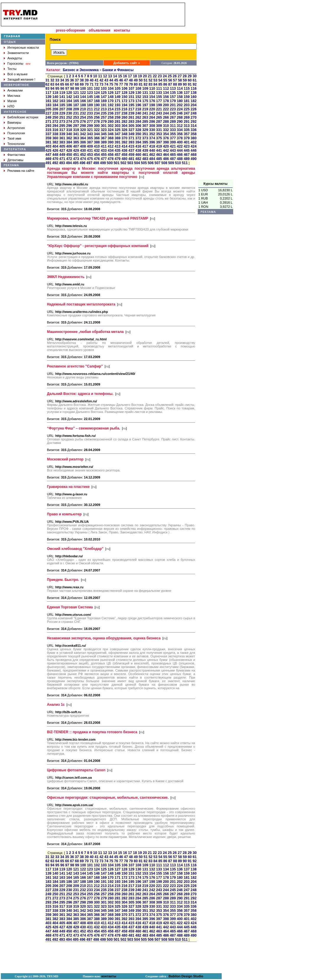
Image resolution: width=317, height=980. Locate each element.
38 (82, 80)
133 (159, 93)
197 (145, 105)
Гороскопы (15, 63)
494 (69, 163)
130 (138, 93)
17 (130, 76)
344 (97, 134)
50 (141, 80)
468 (194, 155)
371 (131, 138)
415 (131, 146)
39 (87, 80)
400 (180, 142)
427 (62, 151)
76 (116, 84)
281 (117, 122)
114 (180, 89)
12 (105, 76)
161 (48, 101)
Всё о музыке (17, 74)
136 (180, 93)
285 (145, 122)
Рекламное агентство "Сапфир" (75, 366)
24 (165, 76)
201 (173, 105)
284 (138, 122)
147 (104, 97)
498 (96, 163)
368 (111, 138)
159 (187, 97)
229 (62, 113)
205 (48, 109)
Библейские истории (23, 117)
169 (104, 101)
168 (97, 101)
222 (166, 109)
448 (55, 155)
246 (180, 113)
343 (90, 134)
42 (101, 80)
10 (95, 76)
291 (187, 122)
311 (173, 126)
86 (165, 84)
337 (48, 134)
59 (185, 80)
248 (194, 113)
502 (123, 163)
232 (83, 113)
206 (55, 109)
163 (62, 101)
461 (145, 155)
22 (155, 76)
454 (97, 155)
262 (138, 117)
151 (131, 97)
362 (69, 138)
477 (104, 159)
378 (180, 138)
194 (125, 105)
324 (111, 130)
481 (131, 159)
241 (145, 113)
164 (69, 101)
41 (96, 80)
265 (159, 117)
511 (185, 163)
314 (194, 126)
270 (194, 117)
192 (111, 105)
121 (76, 93)
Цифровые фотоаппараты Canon (76, 770)
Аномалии (15, 90)
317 (62, 130)
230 (69, 113)
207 (62, 109)
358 (194, 134)
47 (126, 80)
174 (138, 101)
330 (152, 130)
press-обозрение (70, 30)
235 (104, 113)
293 (48, 126)
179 (173, 101)
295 (62, 126)
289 (173, 122)
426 (55, 151)
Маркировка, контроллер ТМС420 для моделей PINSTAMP (98, 218)
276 (83, 122)
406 (69, 146)
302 (111, 126)
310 (166, 126)
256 (97, 117)
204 (194, 105)
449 (62, 155)
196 (138, 105)
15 (120, 76)
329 (145, 130)
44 (111, 80)
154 (152, 97)
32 (52, 80)
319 (76, 130)
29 (190, 76)
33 (57, 80)
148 (111, 97)
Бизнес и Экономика (81, 70)
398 (166, 142)
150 (125, 97)
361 (62, 138)
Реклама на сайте (21, 171)
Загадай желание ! (21, 79)
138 (194, 93)
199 (159, 105)
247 (187, 113)
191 (104, 105)
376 (166, 138)
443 (173, 151)
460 (138, 155)
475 (90, 159)
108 (138, 89)
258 (111, 117)
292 (194, 122)
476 (97, 159)
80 (136, 84)
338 (55, 134)
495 (76, 163)
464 (166, 155)
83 (150, 84)
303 (117, 126)
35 (67, 80)
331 (159, 130)
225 (187, 109)
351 (145, 134)
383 (62, 142)
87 (170, 84)
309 (159, 126)
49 (136, 80)
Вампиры (14, 122)
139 (48, 97)
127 (117, 93)
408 (83, 146)
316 (55, 130)
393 (131, 142)
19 (140, 76)
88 (175, 84)
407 (76, 146)
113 (173, 89)
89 (180, 84)
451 (76, 155)
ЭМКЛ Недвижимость (66, 277)
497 (89, 163)
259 (117, 117)
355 (173, 134)
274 (69, 122)
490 (194, 159)
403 (48, 146)
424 (194, 146)
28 (185, 76)
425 (48, 151)
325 (117, 130)
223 (173, 109)
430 (83, 151)
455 (104, 155)
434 (111, 151)
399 (173, 142)
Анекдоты (15, 58)
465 (173, 155)
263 (145, 117)
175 (145, 101)
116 (194, 89)
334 (180, 130)
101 (90, 89)
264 (152, 117)
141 (62, 97)
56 (170, 80)
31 (47, 80)
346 (111, 134)
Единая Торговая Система (70, 607)
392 (125, 142)
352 (152, 134)
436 (125, 151)
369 (117, 138)
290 (180, 122)
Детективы (15, 160)
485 (159, 159)
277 (90, 122)
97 (67, 89)
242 (152, 113)
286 (152, 122)
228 (55, 113)
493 (62, 163)
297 (76, 126)
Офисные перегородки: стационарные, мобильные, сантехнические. (108, 798)
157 (173, 97)
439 (145, 151)
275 (76, 122)
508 (164, 163)
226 (194, 109)
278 (97, 122)
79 (131, 84)
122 (83, 93)
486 (166, 159)
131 (145, 93)
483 (145, 159)
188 (83, 105)
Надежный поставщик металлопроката (81, 304)
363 (76, 138)
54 (160, 80)
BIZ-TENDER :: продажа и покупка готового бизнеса (92, 732)
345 (104, 134)
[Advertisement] (215, 91)
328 (138, 130)
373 (145, 138)
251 (62, 117)
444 (180, 151)
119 (62, 93)
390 (111, 142)
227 (48, 113)
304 (125, 126)
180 (180, 101)
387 (90, 142)
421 (173, 146)
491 (48, 163)
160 (194, 97)
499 (103, 163)
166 (83, 101)
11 (100, 76)
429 (76, 151)
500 (110, 163)
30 (195, 76)
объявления (99, 30)
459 (131, 155)
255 (90, 117)
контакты (122, 30)
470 (55, 159)
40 (92, 80)
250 (55, 117)
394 (138, 142)
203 (187, 105)
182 (194, 101)
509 (171, 163)
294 (55, 126)
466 (180, 155)
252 (69, 117)
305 (131, 126)
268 (180, 117)
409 (90, 146)
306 (138, 126)
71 (92, 84)
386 (83, 142)
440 (152, 151)
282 (125, 122)
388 (97, 142)
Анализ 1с (56, 705)
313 (187, 126)
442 (166, 151)
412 (111, 146)
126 (111, 93)
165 (76, 101)
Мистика (14, 96)
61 (195, 80)
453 (90, 155)
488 (180, 159)
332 (166, 130)
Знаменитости (18, 53)
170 (111, 101)
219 (145, 109)
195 (131, 105)
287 (159, 122)
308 (152, 126)
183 (48, 105)
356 (180, 134)
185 (62, 105)
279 (104, 122)
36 (72, 80)
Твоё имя (14, 138)
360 (55, 138)
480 (125, 159)
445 (187, 151)
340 (69, 134)
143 (76, 97)
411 (104, 146)
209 (76, 109)
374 (152, 138)
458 (125, 155)
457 (117, 155)
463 (159, 155)
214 (111, 109)
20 (145, 76)
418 (152, 146)
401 (187, 142)
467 (187, 155)
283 (131, 122)
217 (131, 109)
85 (160, 84)
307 (145, 126)
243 (159, 113)
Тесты (12, 69)
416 (138, 146)
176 (152, 101)
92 (195, 84)
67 (72, 84)
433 (104, 151)
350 (138, 134)
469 (48, 159)
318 (69, 130)
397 (159, 142)
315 (48, 130)
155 (159, 97)
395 (145, 142)
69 (82, 84)
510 (178, 163)
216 (125, 109)
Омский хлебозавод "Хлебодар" (75, 549)
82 (146, 84)
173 (131, 101)
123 (90, 93)
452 (83, 155)
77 (121, 84)
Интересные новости (23, 48)
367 (104, 138)
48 (131, 80)
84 (155, 84)
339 (62, 134)
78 (126, 84)
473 (76, 159)
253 (76, 117)
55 (165, 80)
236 (111, 113)
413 (117, 146)
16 (125, 76)
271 (48, 122)
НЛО (11, 106)
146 (97, 97)
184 (55, 105)
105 (117, 89)
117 (48, 93)
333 (173, 130)
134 (166, 93)
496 (82, 163)
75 (111, 84)
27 (180, 76)
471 (62, 159)
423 (187, 146)
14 (115, 76)
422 (180, 146)
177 (159, 101)
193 (117, 105)
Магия (12, 101)
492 (55, 163)
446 (194, 151)
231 (76, 113)
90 (185, 84)
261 (131, 117)
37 (77, 80)
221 (159, 109)
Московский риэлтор (65, 459)
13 (110, 76)
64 (57, 84)
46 (121, 80)
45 (116, 80)
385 (76, 142)
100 (83, 89)
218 (138, 109)
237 (117, 113)
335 (187, 130)
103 (104, 89)
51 (146, 80)
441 (159, 151)
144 (83, 97)
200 (166, 105)
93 (47, 89)
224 (180, 109)
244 (166, 113)
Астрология (16, 128)
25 (170, 76)
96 (62, 89)
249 (48, 117)
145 (90, 97)
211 (90, 109)
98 (72, 89)
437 (131, 151)
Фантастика (16, 155)
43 (106, 80)
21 (150, 76)
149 (117, 97)
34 (62, 80)
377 (173, 138)
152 (138, 97)
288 (166, 122)
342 (83, 134)
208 (69, 109)
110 (152, 89)
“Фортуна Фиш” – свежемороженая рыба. (84, 428)
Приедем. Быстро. (63, 580)
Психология (16, 133)
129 (131, 93)
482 (138, 159)
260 (125, 117)
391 (117, 142)
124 (97, 93)
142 (69, 97)
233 (90, 113)
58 (180, 80)
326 (125, 130)
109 (145, 89)
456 (111, 155)
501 (117, 163)
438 (138, 151)
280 (111, 122)
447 (48, 155)
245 (173, 113)
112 (166, 89)
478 (111, 159)
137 (187, 93)
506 (151, 163)
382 (55, 142)
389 (104, 142)
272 (55, 122)
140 (55, 97)
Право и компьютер (64, 514)
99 (77, 89)
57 (175, 80)
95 (57, 89)
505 (144, 163)
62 (47, 84)
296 (69, 126)
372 (138, 138)
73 (101, 84)
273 (62, 122)
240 (138, 113)
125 (104, 93)
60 (190, 80)
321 (90, 130)
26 (175, 76)
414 (125, 146)
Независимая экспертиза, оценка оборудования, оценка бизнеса (104, 638)
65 (62, 84)
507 (158, 163)
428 (69, 151)
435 (117, 151)
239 (131, 113)
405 (62, 146)
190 (97, 105)
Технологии (16, 144)
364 (83, 138)
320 (83, 130)
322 (97, 130)
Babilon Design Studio (186, 976)
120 (69, 93)
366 (97, 138)
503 (130, 163)
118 (55, 93)
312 (180, 126)
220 (152, 109)
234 (97, 113)
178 (166, 101)
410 (97, 146)
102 (97, 89)
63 (52, 84)
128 (125, 93)
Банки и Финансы (118, 70)
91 (190, 84)
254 (83, 117)
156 (166, 97)
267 (173, 117)
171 (117, 101)
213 (104, 109)
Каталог (53, 70)
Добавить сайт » (127, 63)
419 (159, 146)
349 (131, 134)
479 (117, 159)
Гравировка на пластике (68, 487)
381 (48, 142)
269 (187, 117)
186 (69, 105)
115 (187, 89)
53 (155, 80)
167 (90, 101)
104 (111, 89)
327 (131, 130)
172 (125, 101)
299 (90, 126)
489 (187, 159)
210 (83, 109)
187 (76, 105)
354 (166, 134)
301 (104, 126)
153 (145, 97)
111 (159, 89)
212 (97, 109)
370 (125, 138)
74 (106, 84)
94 (52, 89)
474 (83, 159)
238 (125, 113)
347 (117, 134)
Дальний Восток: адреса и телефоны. (80, 394)
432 (97, 151)
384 (69, 142)
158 (180, 97)
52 (150, 80)
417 (145, 146)
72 (96, 84)
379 (187, 138)
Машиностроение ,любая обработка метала (85, 332)
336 (194, 130)
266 (166, 117)
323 (104, 130)
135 (173, 93)
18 (135, 76)
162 (55, 101)
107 (131, 89)
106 (125, 89)
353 (159, 134)
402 (194, 142)
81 (141, 84)
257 (104, 117)
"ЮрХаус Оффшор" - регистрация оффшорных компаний (98, 246)
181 (187, 101)
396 (152, 142)
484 (152, 159)
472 (69, 159)
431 (90, 151)
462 (152, 155)
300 (97, 126)
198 (152, 105)
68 (77, 84)
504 (137, 163)
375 (159, 138)
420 (166, 146)
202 (180, 105)
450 (69, 155)
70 (87, 84)
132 (152, 93)
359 (48, 138)
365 (90, 138)
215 (117, 109)
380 (194, 138)
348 (125, 134)
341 (76, 134)
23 (160, 76)
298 (83, 126)
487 (173, 159)
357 (187, 134)
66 (67, 84)
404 (55, 146)
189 (90, 105)
